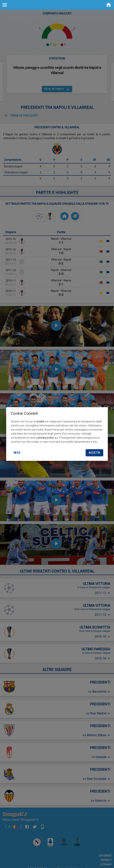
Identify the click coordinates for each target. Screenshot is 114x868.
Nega (17, 453)
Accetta (94, 453)
